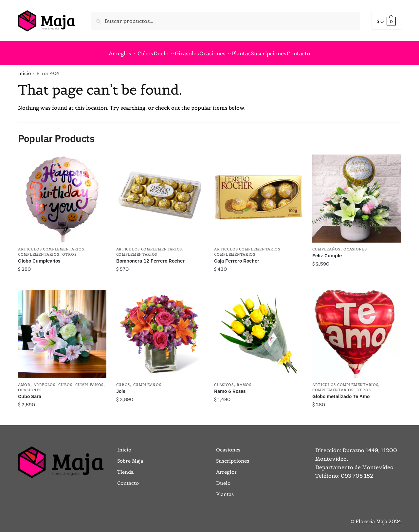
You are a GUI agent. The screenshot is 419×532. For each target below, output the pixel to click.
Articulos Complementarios (51, 245)
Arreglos (44, 381)
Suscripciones (233, 457)
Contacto (128, 479)
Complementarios (39, 250)
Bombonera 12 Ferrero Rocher (150, 257)
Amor (24, 381)
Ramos (244, 381)
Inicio (24, 69)
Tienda (125, 468)
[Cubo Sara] (62, 330)
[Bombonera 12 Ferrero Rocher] (160, 195)
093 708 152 (357, 472)
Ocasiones (355, 245)
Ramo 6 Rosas (230, 387)
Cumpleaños (326, 245)
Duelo (223, 479)
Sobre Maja (130, 457)
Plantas (225, 490)
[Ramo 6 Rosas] (258, 330)
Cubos (65, 381)
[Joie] (160, 330)
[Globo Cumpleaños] (62, 195)
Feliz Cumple (327, 252)
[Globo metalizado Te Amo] (356, 330)
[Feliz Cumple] (356, 195)
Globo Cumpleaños (39, 257)
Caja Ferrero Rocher (237, 257)
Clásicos (224, 381)
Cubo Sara (30, 392)
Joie (121, 387)
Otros (69, 250)
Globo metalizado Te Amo (341, 392)
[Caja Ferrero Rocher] (258, 195)
